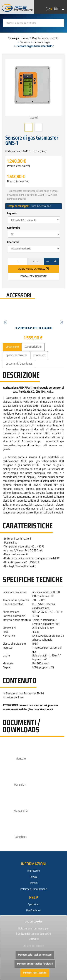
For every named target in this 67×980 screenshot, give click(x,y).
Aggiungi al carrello (33, 269)
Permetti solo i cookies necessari (35, 955)
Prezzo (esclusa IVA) (18, 166)
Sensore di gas (42, 42)
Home (25, 38)
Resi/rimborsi (34, 910)
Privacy (34, 877)
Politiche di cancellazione (34, 889)
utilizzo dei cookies (34, 946)
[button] (5, 323)
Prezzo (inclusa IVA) (18, 181)
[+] (55, 261)
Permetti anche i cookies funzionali (35, 964)
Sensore (25, 42)
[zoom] (33, 89)
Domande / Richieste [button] (33, 276)
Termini (34, 883)
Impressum (34, 871)
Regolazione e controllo (46, 38)
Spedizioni (33, 904)
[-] (48, 261)
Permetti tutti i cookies (35, 973)
